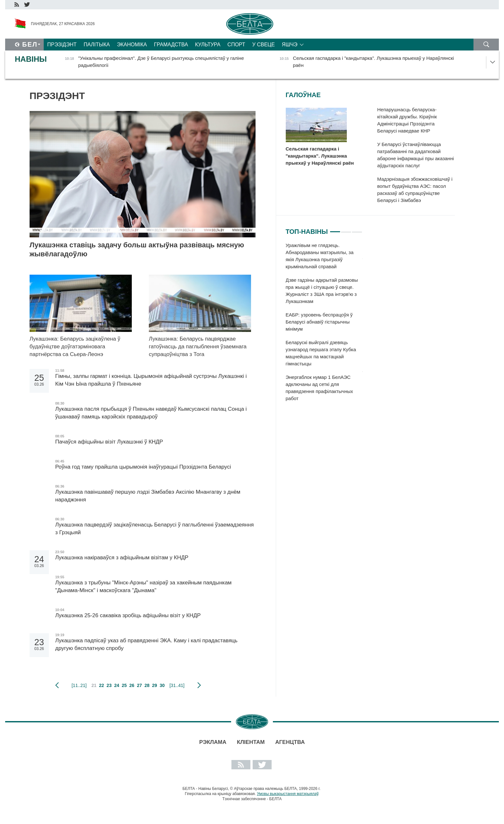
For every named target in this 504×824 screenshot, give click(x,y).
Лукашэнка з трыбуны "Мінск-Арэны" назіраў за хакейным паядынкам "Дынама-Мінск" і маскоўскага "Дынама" (144, 586)
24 (117, 685)
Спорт (236, 45)
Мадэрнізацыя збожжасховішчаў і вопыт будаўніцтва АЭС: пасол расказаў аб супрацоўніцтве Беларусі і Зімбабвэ (415, 190)
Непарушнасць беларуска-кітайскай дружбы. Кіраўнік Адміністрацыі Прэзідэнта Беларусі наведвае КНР (407, 120)
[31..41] (177, 685)
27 (139, 685)
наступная (199, 685)
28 (147, 685)
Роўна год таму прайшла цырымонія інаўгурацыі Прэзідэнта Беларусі (144, 467)
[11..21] (79, 685)
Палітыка (97, 45)
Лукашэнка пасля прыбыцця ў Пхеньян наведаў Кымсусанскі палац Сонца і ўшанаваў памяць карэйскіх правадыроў (151, 413)
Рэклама (213, 742)
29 (155, 685)
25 (124, 685)
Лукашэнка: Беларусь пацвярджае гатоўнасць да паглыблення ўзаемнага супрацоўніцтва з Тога (198, 347)
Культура (208, 45)
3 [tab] (357, 229)
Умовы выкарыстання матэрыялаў (288, 794)
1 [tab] (335, 229)
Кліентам (251, 742)
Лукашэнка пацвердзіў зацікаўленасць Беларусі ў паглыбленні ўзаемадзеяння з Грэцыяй (155, 529)
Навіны (31, 59)
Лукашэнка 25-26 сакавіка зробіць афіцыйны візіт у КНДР (128, 615)
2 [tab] (346, 229)
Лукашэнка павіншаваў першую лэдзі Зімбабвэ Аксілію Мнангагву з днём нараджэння (148, 496)
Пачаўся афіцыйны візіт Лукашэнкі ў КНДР (109, 442)
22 (102, 685)
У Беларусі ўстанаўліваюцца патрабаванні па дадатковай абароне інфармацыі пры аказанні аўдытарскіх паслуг (416, 155)
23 (109, 685)
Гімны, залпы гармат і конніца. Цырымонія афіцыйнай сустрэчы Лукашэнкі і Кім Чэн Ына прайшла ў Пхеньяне (151, 380)
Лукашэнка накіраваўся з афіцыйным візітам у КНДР (123, 558)
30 (162, 685)
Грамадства (171, 45)
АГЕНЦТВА (290, 742)
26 (132, 685)
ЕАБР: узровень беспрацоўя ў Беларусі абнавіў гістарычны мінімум (319, 322)
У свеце (264, 45)
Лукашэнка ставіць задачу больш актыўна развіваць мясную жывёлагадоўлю (137, 249)
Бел (30, 44)
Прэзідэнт (62, 45)
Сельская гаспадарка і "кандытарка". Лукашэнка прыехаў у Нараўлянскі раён (320, 156)
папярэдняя (57, 685)
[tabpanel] (324, 325)
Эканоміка (132, 45)
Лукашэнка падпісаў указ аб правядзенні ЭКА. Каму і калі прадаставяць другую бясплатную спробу (146, 644)
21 (94, 685)
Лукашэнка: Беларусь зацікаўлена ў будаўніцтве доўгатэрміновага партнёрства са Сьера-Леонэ (75, 347)
